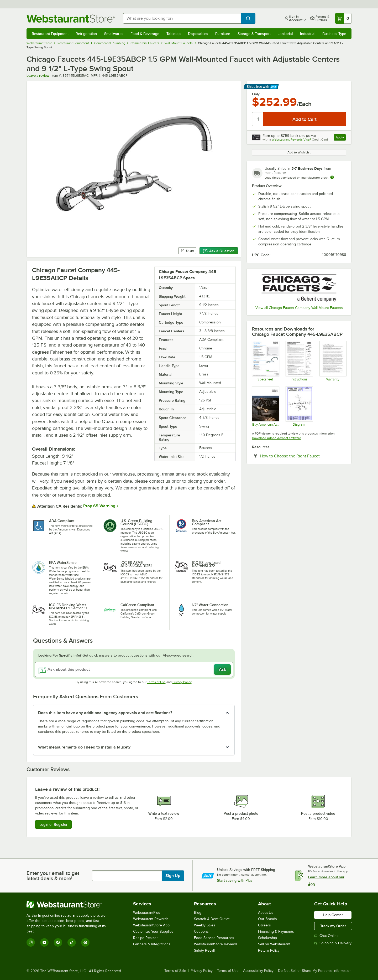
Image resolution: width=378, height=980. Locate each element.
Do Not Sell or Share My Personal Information (315, 971)
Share (187, 251)
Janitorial (285, 34)
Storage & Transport (254, 34)
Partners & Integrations (152, 944)
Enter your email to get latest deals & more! (53, 876)
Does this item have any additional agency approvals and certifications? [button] (105, 713)
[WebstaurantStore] (70, 905)
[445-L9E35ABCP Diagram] (299, 406)
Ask (222, 669)
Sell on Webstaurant (274, 944)
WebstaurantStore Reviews (216, 944)
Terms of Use (156, 682)
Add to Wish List (299, 152)
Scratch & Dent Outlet (212, 919)
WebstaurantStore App (151, 925)
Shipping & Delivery (333, 943)
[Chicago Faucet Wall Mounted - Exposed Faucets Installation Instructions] (299, 361)
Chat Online (326, 936)
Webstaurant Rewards (151, 919)
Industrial (308, 34)
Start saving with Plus (235, 880)
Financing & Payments (276, 932)
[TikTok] (72, 942)
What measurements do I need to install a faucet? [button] (84, 747)
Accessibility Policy (258, 971)
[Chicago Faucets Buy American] (265, 406)
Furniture (223, 34)
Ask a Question (219, 251)
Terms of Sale (175, 971)
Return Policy (269, 950)
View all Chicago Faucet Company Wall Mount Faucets (299, 308)
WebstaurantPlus (147, 913)
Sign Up (173, 876)
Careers (264, 925)
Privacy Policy (182, 682)
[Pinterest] (85, 942)
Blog (198, 913)
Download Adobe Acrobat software (277, 438)
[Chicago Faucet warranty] (333, 361)
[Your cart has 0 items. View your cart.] (343, 18)
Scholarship (267, 938)
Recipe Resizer (145, 938)
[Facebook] (58, 942)
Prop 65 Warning (99, 506)
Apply (341, 138)
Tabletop (174, 34)
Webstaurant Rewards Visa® (291, 140)
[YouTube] (44, 942)
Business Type (334, 34)
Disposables (198, 34)
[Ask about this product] (134, 669)
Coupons (201, 932)
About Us (266, 913)
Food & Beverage (145, 34)
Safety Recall (204, 950)
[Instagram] (31, 942)
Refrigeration (86, 34)
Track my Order (333, 926)
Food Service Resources (214, 938)
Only (256, 94)
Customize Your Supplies (153, 932)
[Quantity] (258, 119)
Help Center (333, 915)
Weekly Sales (205, 925)
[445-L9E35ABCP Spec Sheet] (265, 361)
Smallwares (114, 34)
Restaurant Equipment (50, 34)
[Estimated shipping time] (332, 177)
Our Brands (267, 919)
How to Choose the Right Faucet (303, 456)
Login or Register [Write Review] (53, 824)
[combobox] (182, 18)
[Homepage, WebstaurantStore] (71, 19)
